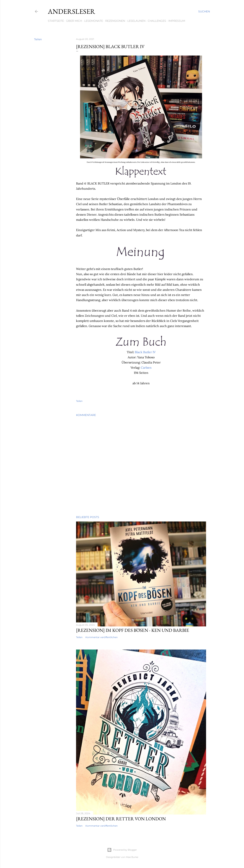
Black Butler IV (145, 352)
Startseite (56, 21)
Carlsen (146, 368)
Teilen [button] (38, 39)
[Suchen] (204, 11)
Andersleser (71, 11)
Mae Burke (132, 857)
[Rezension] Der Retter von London (121, 819)
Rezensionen (115, 21)
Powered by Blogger (122, 850)
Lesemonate (94, 21)
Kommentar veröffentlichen (102, 637)
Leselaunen (136, 21)
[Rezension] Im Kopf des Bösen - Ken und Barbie (133, 630)
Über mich (74, 21)
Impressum (177, 21)
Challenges (157, 21)
